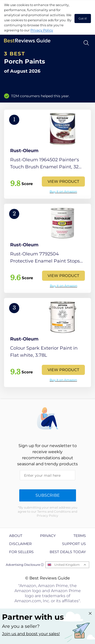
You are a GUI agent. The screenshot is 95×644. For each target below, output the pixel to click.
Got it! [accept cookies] (83, 18)
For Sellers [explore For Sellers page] (21, 552)
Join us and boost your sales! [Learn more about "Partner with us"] (31, 634)
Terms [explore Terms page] (80, 536)
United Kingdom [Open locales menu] (67, 565)
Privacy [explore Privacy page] (48, 536)
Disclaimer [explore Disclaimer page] (20, 544)
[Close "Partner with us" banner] (90, 613)
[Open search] (86, 43)
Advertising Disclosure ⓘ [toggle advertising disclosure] (25, 565)
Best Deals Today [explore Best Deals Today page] (68, 552)
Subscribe (48, 495)
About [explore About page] (16, 536)
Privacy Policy (42, 30)
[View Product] (48, 154)
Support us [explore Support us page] (74, 544)
